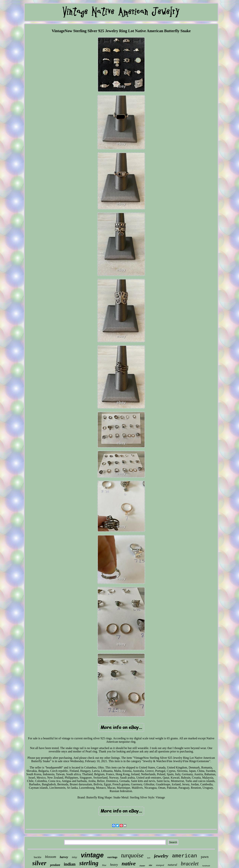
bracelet (190, 864)
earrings (112, 857)
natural (172, 865)
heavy (114, 865)
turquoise (132, 855)
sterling (89, 863)
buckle (38, 857)
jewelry (161, 856)
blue (104, 865)
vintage (92, 855)
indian (70, 864)
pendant (55, 865)
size (150, 865)
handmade (206, 866)
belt (149, 858)
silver (39, 863)
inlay (75, 857)
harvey (64, 857)
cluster (142, 866)
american (184, 856)
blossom (51, 857)
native (129, 863)
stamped (160, 865)
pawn (205, 857)
